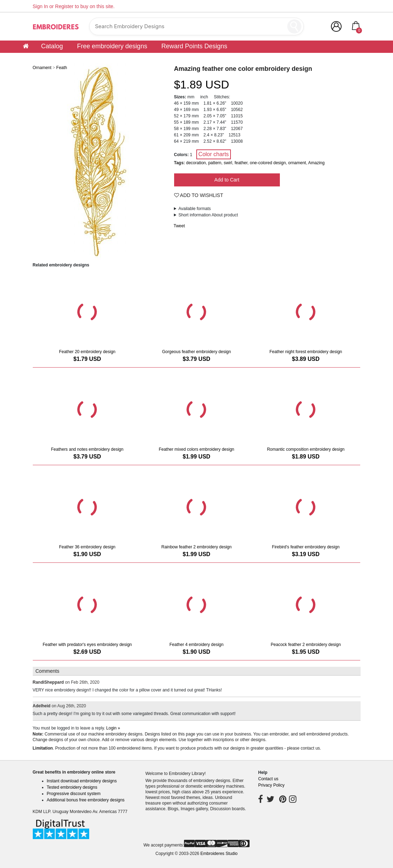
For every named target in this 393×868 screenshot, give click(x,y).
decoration (196, 163)
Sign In (41, 6)
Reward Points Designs (194, 46)
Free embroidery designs (112, 46)
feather (241, 163)
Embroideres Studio (219, 854)
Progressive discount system (74, 794)
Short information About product (208, 215)
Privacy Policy (271, 785)
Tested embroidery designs (72, 787)
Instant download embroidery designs (82, 781)
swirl (228, 163)
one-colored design (268, 163)
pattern (215, 163)
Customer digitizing (280, 57)
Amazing (316, 163)
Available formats (195, 209)
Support (230, 57)
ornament (297, 163)
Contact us (268, 779)
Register (64, 6)
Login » (113, 728)
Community (337, 57)
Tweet (179, 226)
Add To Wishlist (199, 195)
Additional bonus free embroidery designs (86, 800)
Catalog (52, 46)
